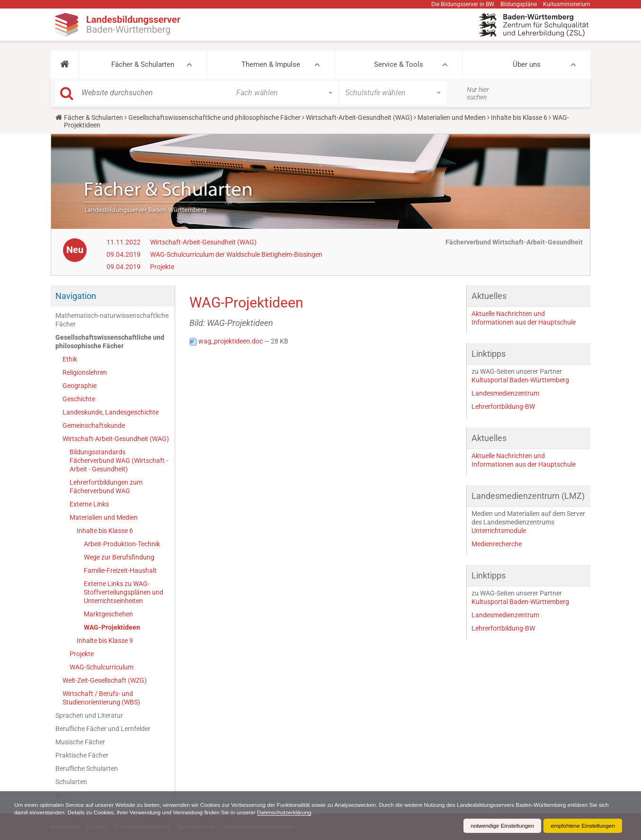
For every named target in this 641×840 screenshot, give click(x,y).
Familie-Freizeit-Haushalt (120, 570)
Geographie (80, 386)
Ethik (70, 359)
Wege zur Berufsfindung (119, 557)
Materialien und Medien (452, 117)
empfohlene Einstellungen (582, 826)
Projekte (162, 267)
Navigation (76, 296)
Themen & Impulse (271, 64)
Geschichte (79, 399)
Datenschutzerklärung (289, 813)
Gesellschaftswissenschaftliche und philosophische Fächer (214, 117)
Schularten (71, 782)
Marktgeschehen (108, 614)
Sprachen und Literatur (89, 715)
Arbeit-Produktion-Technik (122, 544)
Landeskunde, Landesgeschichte (111, 412)
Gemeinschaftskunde (94, 425)
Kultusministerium (567, 4)
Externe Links (89, 504)
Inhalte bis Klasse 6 (519, 117)
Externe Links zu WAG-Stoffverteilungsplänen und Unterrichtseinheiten (124, 592)
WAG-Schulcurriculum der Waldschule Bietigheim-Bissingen (236, 254)
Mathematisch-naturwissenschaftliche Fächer (112, 320)
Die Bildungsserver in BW (463, 4)
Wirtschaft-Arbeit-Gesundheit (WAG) (359, 117)
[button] (65, 64)
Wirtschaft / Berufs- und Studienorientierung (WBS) (101, 698)
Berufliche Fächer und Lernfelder (103, 729)
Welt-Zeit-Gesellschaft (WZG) (105, 680)
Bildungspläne (519, 4)
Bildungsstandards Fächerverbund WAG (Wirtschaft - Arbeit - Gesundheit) (119, 461)
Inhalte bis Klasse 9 (105, 641)
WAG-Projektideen (112, 627)
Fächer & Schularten (143, 64)
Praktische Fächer (82, 755)
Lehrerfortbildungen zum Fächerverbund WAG (106, 487)
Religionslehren (85, 372)
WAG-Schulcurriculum (102, 667)
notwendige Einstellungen (501, 826)
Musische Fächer (80, 742)
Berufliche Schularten (87, 768)
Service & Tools (399, 64)
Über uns (527, 64)
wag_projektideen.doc (227, 341)
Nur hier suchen (478, 93)
